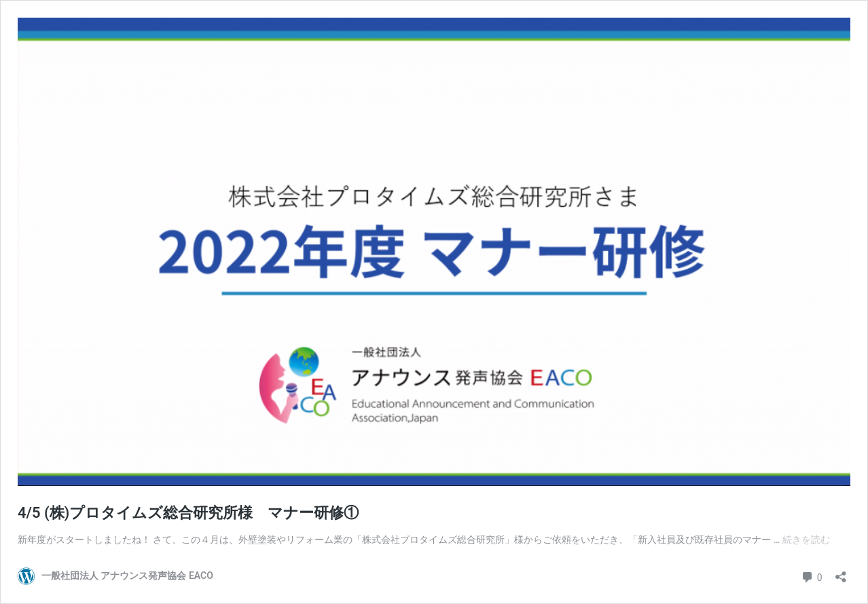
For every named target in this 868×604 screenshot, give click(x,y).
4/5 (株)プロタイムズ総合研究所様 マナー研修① (188, 513)
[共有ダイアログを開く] (841, 572)
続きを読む (806, 540)
